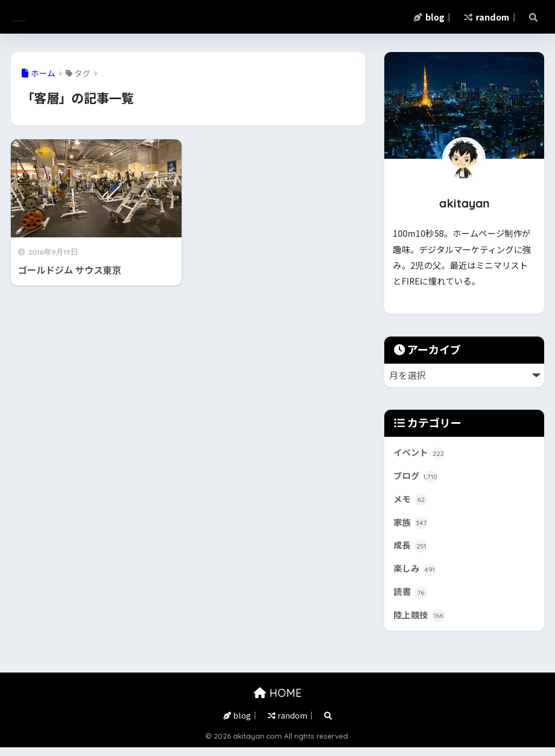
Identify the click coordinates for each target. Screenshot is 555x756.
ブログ (416, 478)
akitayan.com (57, 17)
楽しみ (416, 575)
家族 (411, 526)
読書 (411, 599)
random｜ (491, 17)
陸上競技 (420, 623)
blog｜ (433, 17)
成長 (411, 551)
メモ (411, 502)
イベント (420, 454)
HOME (278, 701)
